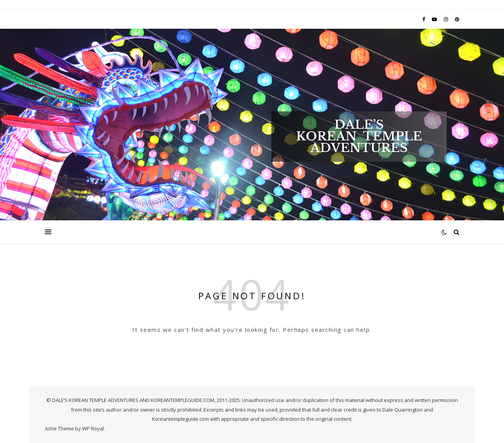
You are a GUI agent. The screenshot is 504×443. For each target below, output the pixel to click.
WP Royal (93, 428)
